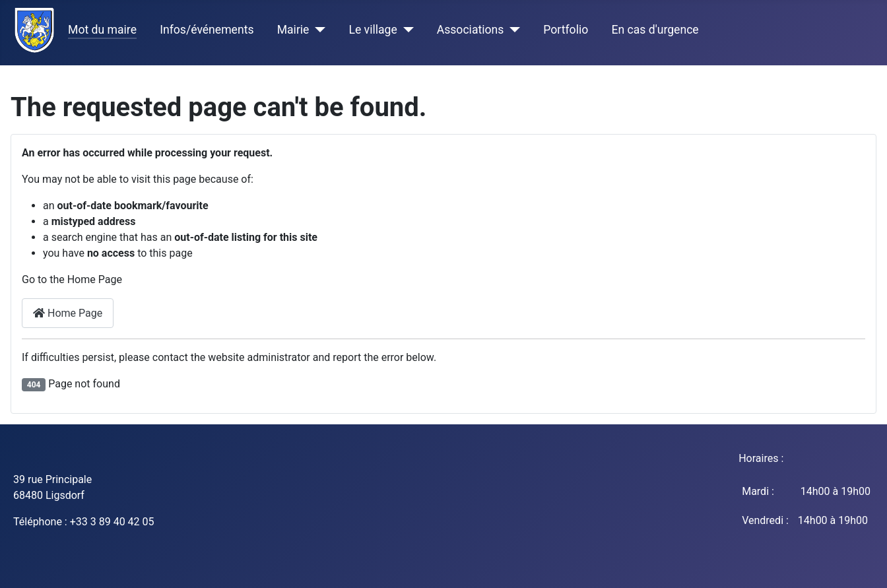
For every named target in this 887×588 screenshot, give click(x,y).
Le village (373, 30)
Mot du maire (102, 30)
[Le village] (406, 30)
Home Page (68, 313)
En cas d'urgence (655, 30)
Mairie (293, 30)
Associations (471, 30)
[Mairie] (317, 30)
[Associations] (512, 30)
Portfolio (566, 30)
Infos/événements (207, 30)
